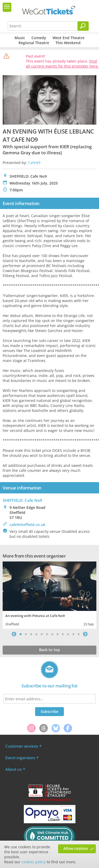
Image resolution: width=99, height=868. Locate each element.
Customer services (22, 746)
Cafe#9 (34, 163)
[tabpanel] (49, 594)
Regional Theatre (34, 43)
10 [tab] (68, 634)
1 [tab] (21, 634)
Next (85, 634)
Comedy (39, 38)
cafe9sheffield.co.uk (27, 525)
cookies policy (34, 862)
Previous (14, 634)
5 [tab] (42, 634)
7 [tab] (52, 634)
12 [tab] (79, 634)
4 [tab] (36, 634)
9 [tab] (63, 634)
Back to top (49, 650)
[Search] (83, 26)
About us (13, 769)
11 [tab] (73, 634)
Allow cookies (76, 848)
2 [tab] (26, 634)
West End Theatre (69, 38)
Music (20, 38)
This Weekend (68, 43)
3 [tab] (31, 634)
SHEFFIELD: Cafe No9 (22, 500)
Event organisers (20, 758)
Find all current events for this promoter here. (62, 64)
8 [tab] (58, 634)
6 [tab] (47, 634)
